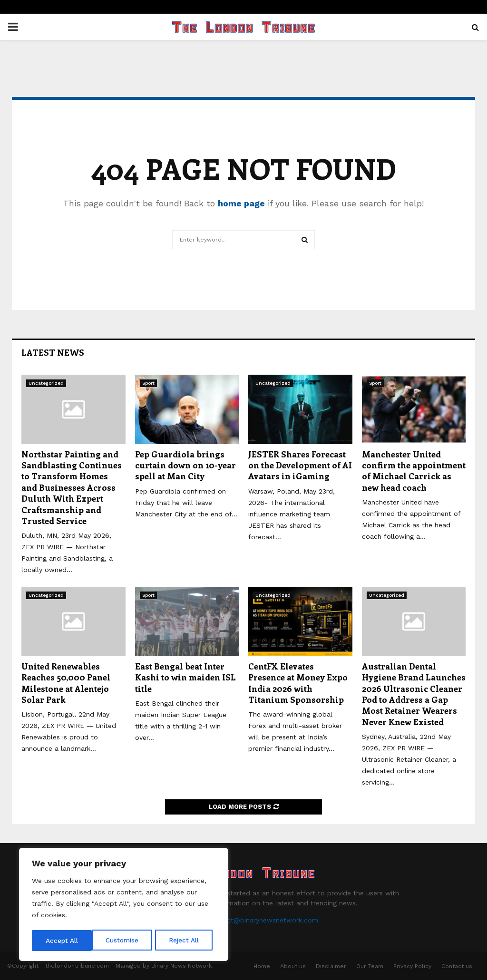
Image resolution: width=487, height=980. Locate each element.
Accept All (186, 941)
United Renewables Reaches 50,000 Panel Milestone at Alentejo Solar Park (66, 683)
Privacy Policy (412, 966)
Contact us (457, 966)
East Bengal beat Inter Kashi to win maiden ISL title (185, 677)
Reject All (125, 941)
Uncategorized (46, 383)
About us (293, 966)
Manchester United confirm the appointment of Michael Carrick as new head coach (414, 471)
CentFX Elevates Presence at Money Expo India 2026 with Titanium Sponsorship (298, 683)
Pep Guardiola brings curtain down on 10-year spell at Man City (185, 465)
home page (241, 203)
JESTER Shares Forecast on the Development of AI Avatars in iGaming (300, 465)
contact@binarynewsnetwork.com (263, 920)
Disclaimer (331, 966)
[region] (124, 905)
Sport (148, 383)
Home (262, 966)
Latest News (53, 352)
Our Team (370, 966)
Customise (62, 941)
